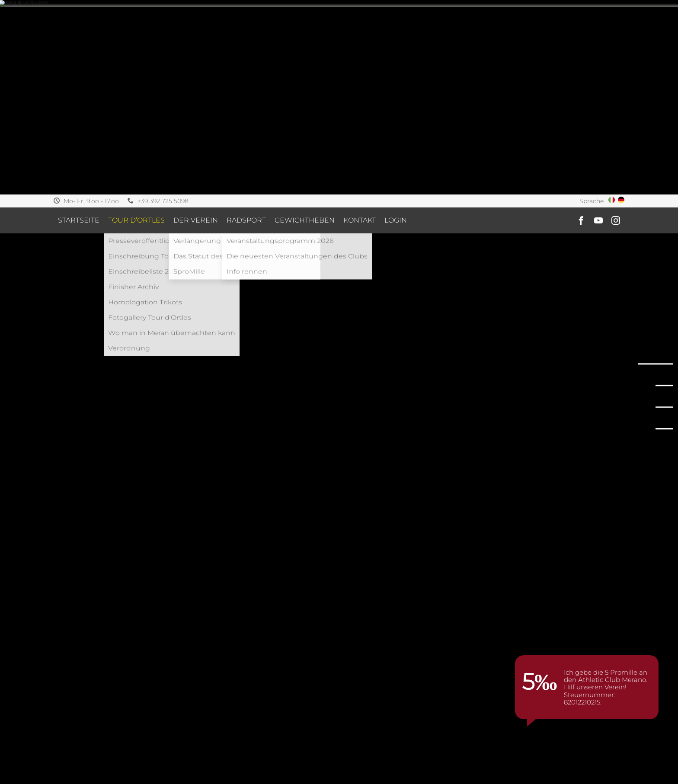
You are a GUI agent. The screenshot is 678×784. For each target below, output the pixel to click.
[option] (81, 770)
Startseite (79, 26)
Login (396, 26)
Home (64, 630)
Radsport (246, 26)
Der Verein (196, 26)
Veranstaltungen (113, 630)
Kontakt (360, 26)
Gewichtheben (305, 26)
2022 (159, 630)
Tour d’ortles (136, 26)
